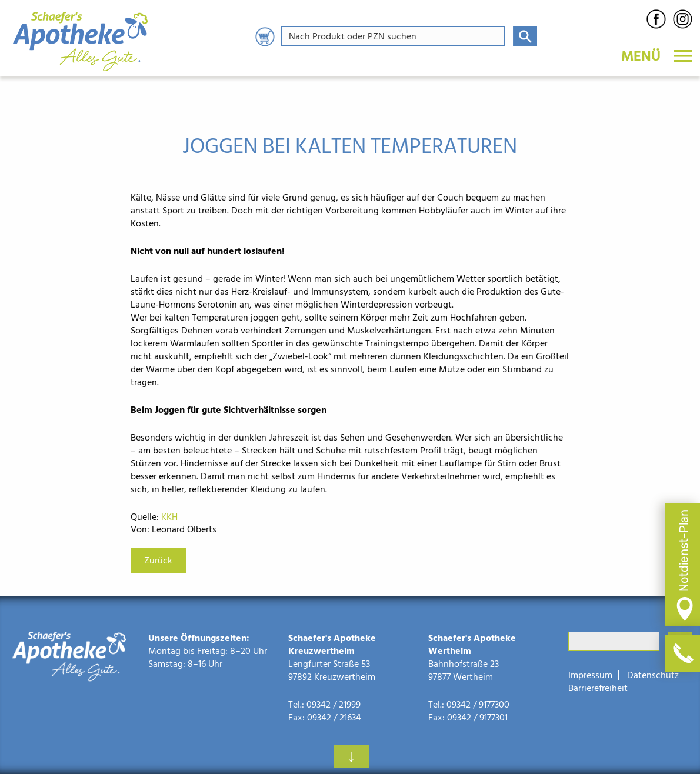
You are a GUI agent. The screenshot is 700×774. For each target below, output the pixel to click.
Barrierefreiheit (598, 688)
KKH (169, 517)
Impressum (590, 675)
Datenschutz (653, 675)
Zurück (158, 561)
